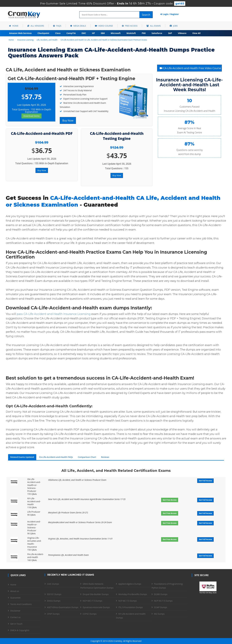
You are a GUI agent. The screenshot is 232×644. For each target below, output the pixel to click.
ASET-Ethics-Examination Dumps (63, 607)
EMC (84, 33)
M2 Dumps (159, 614)
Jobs (174, 26)
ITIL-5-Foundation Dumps (131, 607)
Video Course (104, 26)
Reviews (105, 457)
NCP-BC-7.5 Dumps (128, 601)
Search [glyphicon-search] (146, 15)
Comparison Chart (87, 457)
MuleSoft (131, 33)
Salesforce (157, 33)
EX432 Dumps (54, 601)
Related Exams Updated (22, 457)
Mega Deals (78, 26)
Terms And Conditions (21, 604)
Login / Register (170, 14)
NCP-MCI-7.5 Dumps (92, 601)
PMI (144, 33)
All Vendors (36, 26)
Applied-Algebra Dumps (130, 584)
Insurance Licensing (25, 40)
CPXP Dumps (53, 614)
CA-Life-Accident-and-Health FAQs (56, 457)
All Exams (154, 26)
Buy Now (68, 120)
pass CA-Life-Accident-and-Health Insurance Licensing (54, 314)
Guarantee (15, 598)
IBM (103, 33)
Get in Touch (16, 624)
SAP (170, 33)
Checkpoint (43, 33)
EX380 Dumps (161, 594)
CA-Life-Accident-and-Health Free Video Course (190, 68)
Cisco (58, 33)
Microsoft (116, 33)
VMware (182, 33)
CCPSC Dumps (90, 614)
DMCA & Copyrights (20, 630)
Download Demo (31, 116)
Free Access (130, 26)
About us (15, 591)
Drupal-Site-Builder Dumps (96, 594)
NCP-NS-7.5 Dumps (163, 601)
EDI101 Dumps (54, 594)
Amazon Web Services (20, 33)
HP (93, 33)
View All (196, 33)
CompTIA (71, 33)
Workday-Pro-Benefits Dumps (133, 594)
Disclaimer (15, 611)
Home (14, 26)
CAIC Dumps (53, 584)
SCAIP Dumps (161, 607)
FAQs (57, 26)
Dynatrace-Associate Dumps (96, 607)
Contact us (15, 617)
